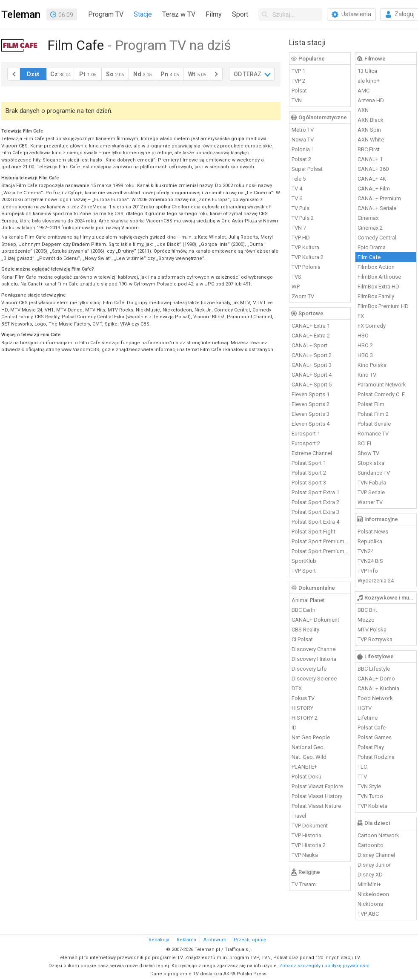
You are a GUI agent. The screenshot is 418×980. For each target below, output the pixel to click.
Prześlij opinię (250, 940)
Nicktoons (370, 904)
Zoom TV (303, 296)
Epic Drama (372, 247)
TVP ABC (368, 914)
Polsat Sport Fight (313, 532)
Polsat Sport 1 (309, 463)
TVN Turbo (370, 796)
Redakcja (159, 940)
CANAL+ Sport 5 (312, 385)
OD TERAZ (248, 74)
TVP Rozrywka (375, 639)
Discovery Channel (314, 649)
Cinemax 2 (370, 228)
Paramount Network (382, 385)
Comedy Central (377, 238)
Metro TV (303, 130)
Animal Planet (308, 600)
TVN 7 (299, 228)
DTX (297, 688)
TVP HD (301, 238)
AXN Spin (369, 130)
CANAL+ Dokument (315, 620)
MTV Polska (372, 630)
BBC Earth (303, 610)
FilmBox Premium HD (383, 306)
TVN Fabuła (372, 483)
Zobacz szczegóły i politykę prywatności (324, 966)
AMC (364, 91)
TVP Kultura (305, 247)
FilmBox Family (376, 296)
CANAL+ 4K (372, 179)
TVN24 (366, 551)
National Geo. (308, 747)
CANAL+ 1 (370, 159)
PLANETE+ (304, 767)
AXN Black (371, 120)
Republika (370, 541)
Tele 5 (299, 179)
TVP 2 (298, 81)
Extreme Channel (312, 453)
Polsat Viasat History (317, 796)
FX (361, 316)
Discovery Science (314, 679)
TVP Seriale (371, 492)
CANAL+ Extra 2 (311, 336)
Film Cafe (369, 257)
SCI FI (364, 443)
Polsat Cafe (372, 728)
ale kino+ (369, 81)
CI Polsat (302, 639)
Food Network (375, 698)
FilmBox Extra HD (378, 287)
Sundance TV (374, 473)
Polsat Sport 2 (309, 473)
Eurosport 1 (306, 434)
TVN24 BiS (370, 561)
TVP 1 (298, 71)
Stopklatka (371, 463)
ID (294, 728)
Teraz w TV (179, 14)
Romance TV (373, 434)
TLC (362, 767)
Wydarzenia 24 (376, 581)
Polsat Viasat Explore (317, 786)
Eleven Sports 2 (311, 404)
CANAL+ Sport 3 (312, 365)
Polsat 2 (301, 159)
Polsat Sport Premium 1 (320, 541)
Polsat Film (371, 404)
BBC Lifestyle (374, 669)
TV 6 (297, 198)
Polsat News (373, 532)
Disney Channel (376, 855)
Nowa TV (303, 140)
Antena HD (371, 100)
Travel (299, 816)
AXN (363, 110)
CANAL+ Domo (376, 679)
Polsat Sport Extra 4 (315, 522)
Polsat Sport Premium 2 (320, 551)
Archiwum (215, 940)
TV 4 (297, 189)
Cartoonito (371, 845)
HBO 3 (365, 355)
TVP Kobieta (372, 806)
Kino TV (367, 375)
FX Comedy (372, 326)
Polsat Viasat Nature (316, 806)
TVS (296, 277)
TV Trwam (304, 884)
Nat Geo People (311, 737)
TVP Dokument (310, 826)
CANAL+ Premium (379, 198)
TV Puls (301, 208)
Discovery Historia (314, 659)
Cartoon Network (378, 835)
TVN (297, 100)
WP (296, 287)
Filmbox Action (376, 267)
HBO (363, 336)
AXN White (371, 140)
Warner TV (370, 502)
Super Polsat (307, 169)
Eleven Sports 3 (311, 414)
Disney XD (370, 875)
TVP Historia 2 (309, 845)
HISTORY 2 (305, 718)
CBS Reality (305, 630)
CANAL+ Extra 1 (311, 326)
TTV (362, 777)
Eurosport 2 (306, 443)
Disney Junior (374, 865)
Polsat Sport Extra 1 (315, 492)
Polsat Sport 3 (309, 483)
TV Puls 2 (303, 218)
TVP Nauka (305, 855)
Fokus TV (303, 698)
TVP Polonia (306, 267)
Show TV (368, 453)
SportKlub (304, 561)
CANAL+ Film (374, 189)
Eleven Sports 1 (311, 394)
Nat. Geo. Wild (309, 757)
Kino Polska (372, 365)
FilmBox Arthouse (379, 277)
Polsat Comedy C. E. (382, 394)
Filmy (214, 14)
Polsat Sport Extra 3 (315, 512)
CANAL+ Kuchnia (378, 688)
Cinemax (368, 218)
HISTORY (302, 708)
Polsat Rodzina (376, 757)
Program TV (106, 14)
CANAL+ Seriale (377, 208)
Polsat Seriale (374, 424)
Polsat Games (375, 737)
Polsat (299, 91)
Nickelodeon (373, 894)
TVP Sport (304, 571)
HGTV (365, 708)
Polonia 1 (303, 149)
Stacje (143, 14)
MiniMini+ (369, 884)
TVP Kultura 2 (308, 257)
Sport (240, 14)
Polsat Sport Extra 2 (315, 502)
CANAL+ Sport (309, 345)
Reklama (186, 940)
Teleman (21, 14)
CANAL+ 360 (373, 169)
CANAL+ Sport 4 (312, 375)
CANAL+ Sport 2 (312, 355)
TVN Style (369, 786)
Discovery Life (309, 669)
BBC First (369, 149)
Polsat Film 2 (373, 414)
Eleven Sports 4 (311, 424)
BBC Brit (367, 610)
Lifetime (368, 718)
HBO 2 (365, 345)
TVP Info (368, 571)
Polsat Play (371, 747)
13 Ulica (367, 71)
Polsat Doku (306, 777)
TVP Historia (306, 835)
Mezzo (366, 620)
